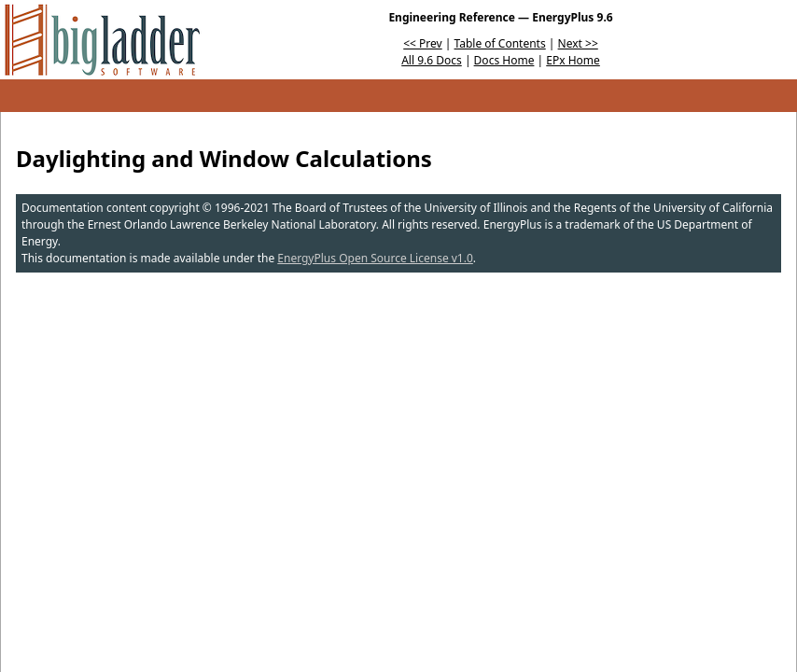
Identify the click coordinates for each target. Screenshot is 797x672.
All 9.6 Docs (432, 60)
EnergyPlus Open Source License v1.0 (375, 258)
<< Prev (422, 43)
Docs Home (504, 60)
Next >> (578, 43)
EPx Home (573, 60)
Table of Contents (500, 43)
